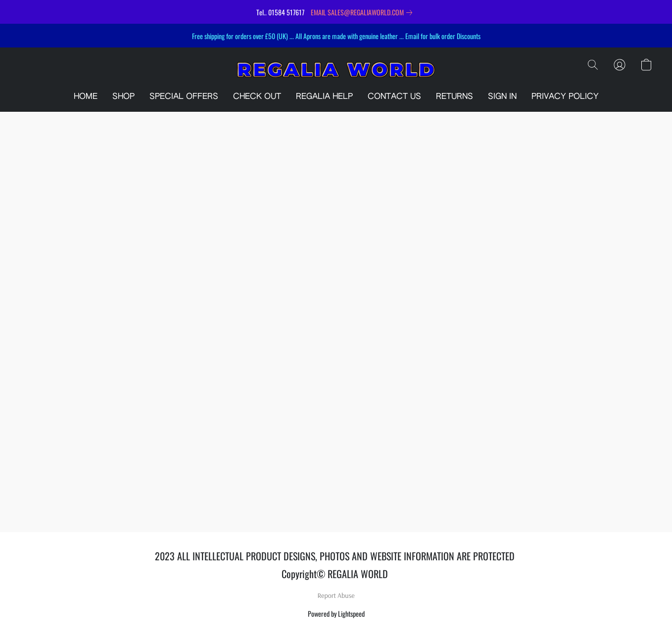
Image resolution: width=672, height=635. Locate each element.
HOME (86, 97)
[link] (363, 12)
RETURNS (455, 97)
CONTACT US (394, 97)
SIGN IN (502, 97)
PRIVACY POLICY (565, 97)
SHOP (123, 97)
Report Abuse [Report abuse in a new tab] (336, 595)
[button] (336, 70)
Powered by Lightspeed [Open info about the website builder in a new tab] (336, 613)
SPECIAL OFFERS (184, 97)
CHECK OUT (257, 97)
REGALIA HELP (324, 97)
